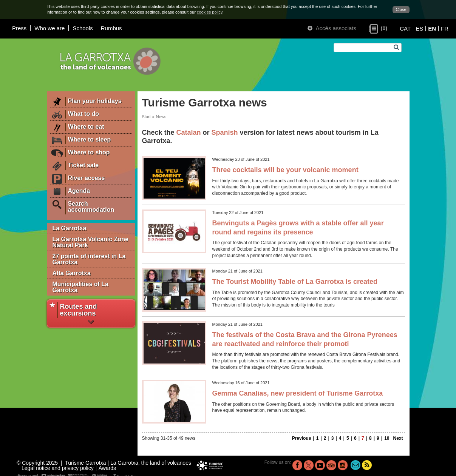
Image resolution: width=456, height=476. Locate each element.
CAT (405, 28)
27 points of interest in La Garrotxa (89, 259)
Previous (302, 438)
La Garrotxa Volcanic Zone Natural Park (91, 242)
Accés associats (332, 28)
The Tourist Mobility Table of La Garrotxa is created (295, 282)
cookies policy (210, 12)
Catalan (189, 132)
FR (445, 28)
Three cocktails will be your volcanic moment (285, 170)
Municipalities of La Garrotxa (80, 287)
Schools (83, 28)
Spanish (225, 132)
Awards (107, 468)
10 (387, 438)
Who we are (49, 28)
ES (419, 28)
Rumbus (111, 28)
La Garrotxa (70, 228)
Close (401, 9)
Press (19, 28)
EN (432, 28)
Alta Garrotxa (72, 273)
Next (398, 438)
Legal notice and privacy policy (58, 468)
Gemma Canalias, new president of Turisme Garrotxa (298, 393)
